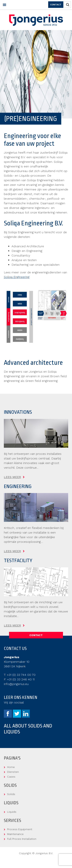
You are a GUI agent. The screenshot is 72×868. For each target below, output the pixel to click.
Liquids (12, 812)
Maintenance (15, 834)
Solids (11, 794)
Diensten (13, 772)
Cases (11, 777)
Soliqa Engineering (17, 277)
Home (11, 767)
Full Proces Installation (22, 839)
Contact (56, 5)
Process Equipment (20, 829)
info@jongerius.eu (16, 684)
